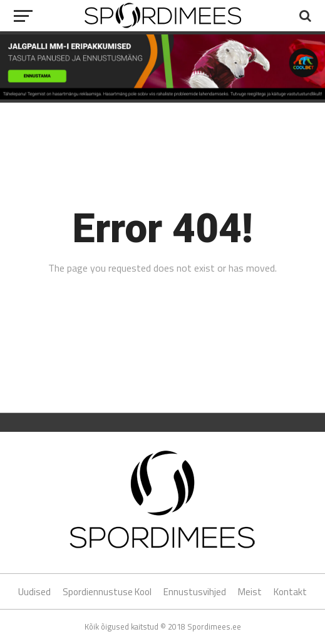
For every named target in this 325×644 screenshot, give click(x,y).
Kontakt (290, 592)
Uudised (34, 592)
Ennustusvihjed (195, 592)
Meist (250, 592)
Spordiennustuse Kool (107, 592)
